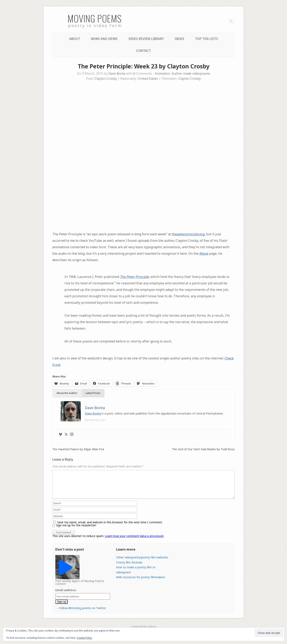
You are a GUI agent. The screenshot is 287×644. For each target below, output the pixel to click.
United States (148, 79)
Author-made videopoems (191, 74)
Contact (143, 51)
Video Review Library (146, 39)
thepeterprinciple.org (188, 234)
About (75, 39)
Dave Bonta (117, 74)
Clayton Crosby (106, 79)
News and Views (104, 39)
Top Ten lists (207, 39)
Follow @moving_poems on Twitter (82, 613)
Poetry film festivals (129, 567)
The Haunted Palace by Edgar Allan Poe (78, 449)
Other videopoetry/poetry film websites (142, 562)
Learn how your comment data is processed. (134, 541)
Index (179, 39)
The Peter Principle (134, 277)
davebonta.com (95, 420)
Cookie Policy (84, 638)
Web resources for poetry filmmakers (141, 582)
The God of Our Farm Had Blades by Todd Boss (203, 449)
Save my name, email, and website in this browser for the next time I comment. (110, 527)
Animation (162, 74)
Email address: (66, 595)
